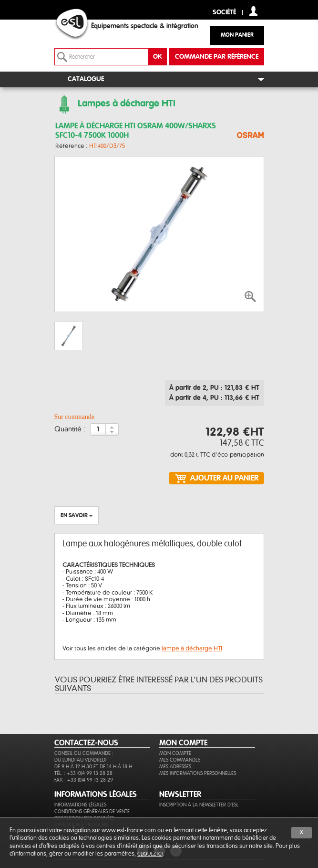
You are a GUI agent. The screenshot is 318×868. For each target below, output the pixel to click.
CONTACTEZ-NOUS (86, 743)
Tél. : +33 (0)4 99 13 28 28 (83, 773)
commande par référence (217, 57)
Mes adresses (175, 767)
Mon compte (175, 753)
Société (224, 13)
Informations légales (80, 805)
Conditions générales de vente (92, 811)
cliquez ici (150, 854)
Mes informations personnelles (198, 773)
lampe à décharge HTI (192, 648)
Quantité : (70, 429)
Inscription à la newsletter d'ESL (199, 805)
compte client (253, 11)
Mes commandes (180, 760)
